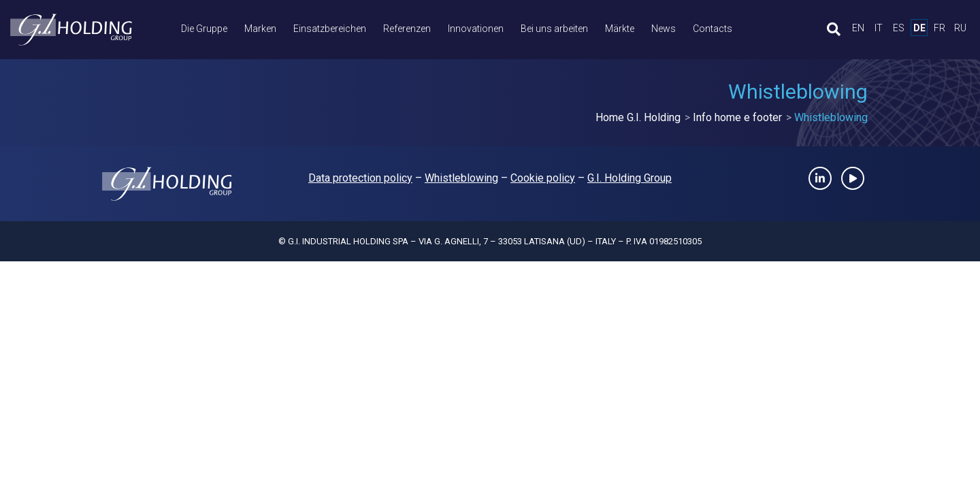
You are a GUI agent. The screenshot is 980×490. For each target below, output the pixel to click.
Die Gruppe (204, 29)
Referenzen (407, 29)
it (879, 28)
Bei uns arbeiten (554, 29)
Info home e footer (737, 117)
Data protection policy (360, 178)
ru (960, 28)
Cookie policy (543, 178)
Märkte (620, 29)
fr (940, 28)
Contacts (713, 29)
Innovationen (476, 29)
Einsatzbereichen (330, 29)
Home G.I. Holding (638, 117)
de (919, 28)
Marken (260, 29)
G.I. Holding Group (630, 178)
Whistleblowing (461, 178)
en (858, 28)
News (664, 29)
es (899, 28)
